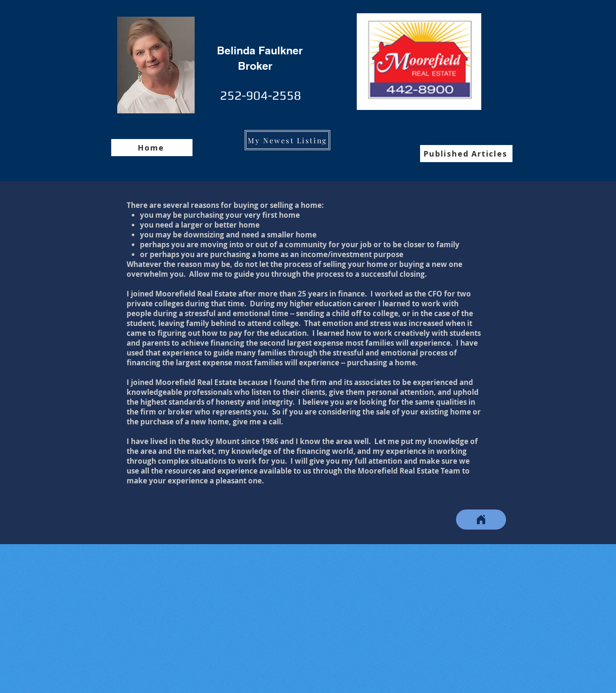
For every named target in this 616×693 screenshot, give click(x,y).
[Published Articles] (466, 154)
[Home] (152, 148)
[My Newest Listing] (287, 140)
